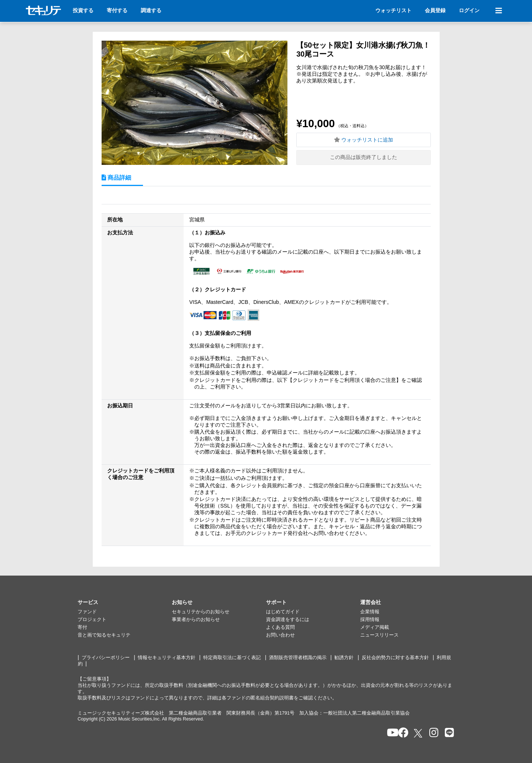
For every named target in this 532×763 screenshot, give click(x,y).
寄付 (82, 627)
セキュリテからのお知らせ (201, 612)
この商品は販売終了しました (364, 157)
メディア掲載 (375, 627)
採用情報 (370, 620)
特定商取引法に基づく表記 (232, 658)
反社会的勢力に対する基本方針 (395, 658)
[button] (125, 603)
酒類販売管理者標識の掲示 (298, 658)
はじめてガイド (283, 612)
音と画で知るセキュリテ (104, 635)
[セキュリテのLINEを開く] (448, 733)
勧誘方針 (344, 658)
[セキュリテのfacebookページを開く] (401, 733)
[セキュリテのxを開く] (419, 733)
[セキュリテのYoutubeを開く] (390, 733)
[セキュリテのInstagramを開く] (432, 733)
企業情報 (370, 612)
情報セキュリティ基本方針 (167, 658)
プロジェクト (92, 620)
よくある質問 (280, 627)
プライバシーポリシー (106, 658)
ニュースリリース (379, 635)
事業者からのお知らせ (196, 620)
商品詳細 (119, 177)
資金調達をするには (288, 620)
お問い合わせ (280, 635)
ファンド (87, 612)
